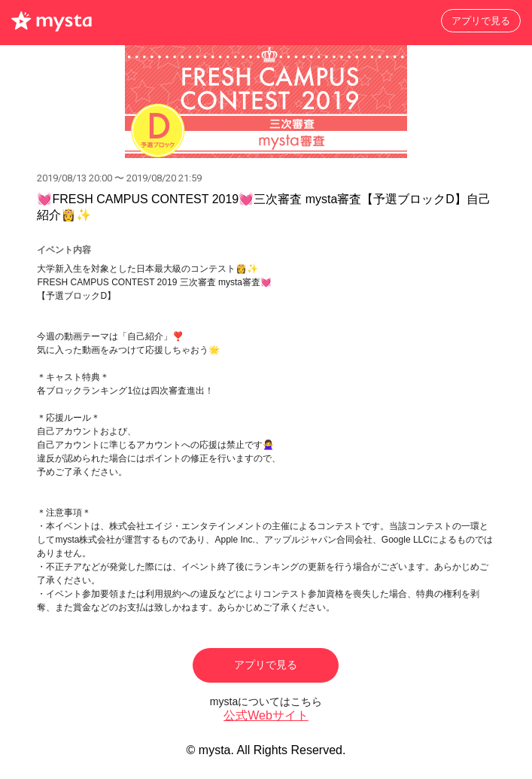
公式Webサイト (266, 715)
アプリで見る (481, 21)
